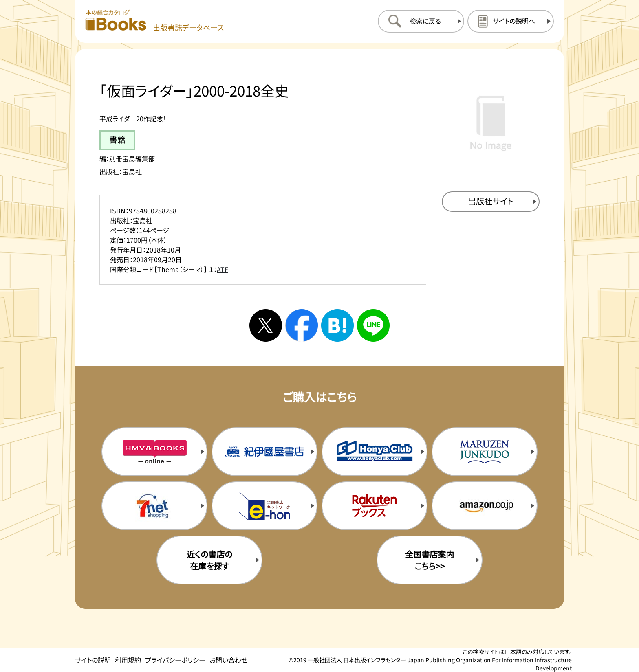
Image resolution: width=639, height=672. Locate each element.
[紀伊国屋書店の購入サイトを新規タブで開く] (264, 452)
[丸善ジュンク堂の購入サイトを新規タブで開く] (485, 452)
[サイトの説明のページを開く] (511, 21)
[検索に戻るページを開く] (421, 21)
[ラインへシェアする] (373, 325)
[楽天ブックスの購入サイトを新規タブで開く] (375, 506)
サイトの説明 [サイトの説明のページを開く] (93, 660)
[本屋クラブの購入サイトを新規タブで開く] (375, 452)
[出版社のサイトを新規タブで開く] (491, 202)
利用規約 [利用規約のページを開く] (128, 660)
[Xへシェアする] (266, 325)
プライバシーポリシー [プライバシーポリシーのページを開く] (175, 660)
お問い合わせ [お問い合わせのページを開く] (228, 660)
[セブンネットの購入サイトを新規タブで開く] (154, 506)
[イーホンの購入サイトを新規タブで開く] (264, 506)
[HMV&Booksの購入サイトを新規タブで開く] (154, 452)
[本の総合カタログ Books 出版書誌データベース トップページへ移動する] (154, 21)
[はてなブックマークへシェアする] (337, 325)
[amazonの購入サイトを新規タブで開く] (485, 506)
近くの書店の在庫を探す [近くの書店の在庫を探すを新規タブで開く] (209, 560)
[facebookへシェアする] (302, 325)
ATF (223, 269)
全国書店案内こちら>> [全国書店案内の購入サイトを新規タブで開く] (430, 560)
